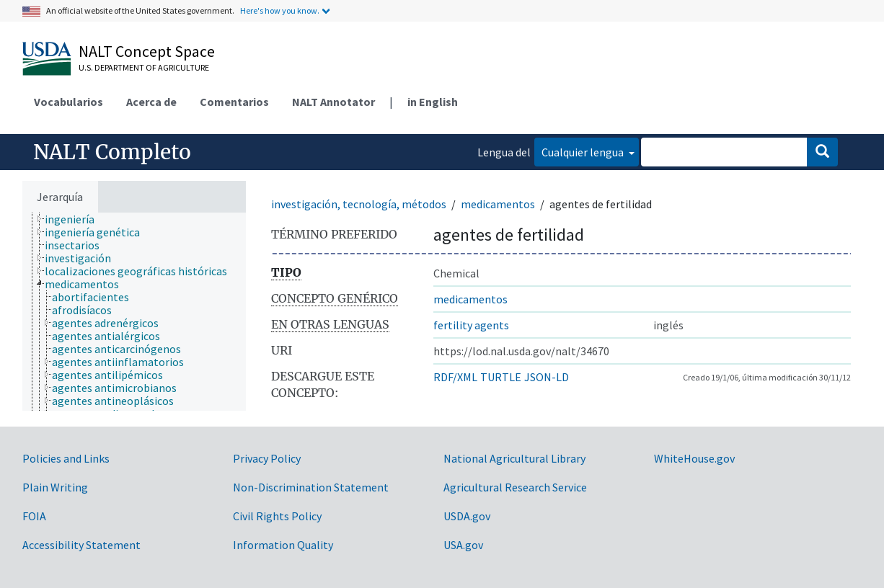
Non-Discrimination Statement (311, 487)
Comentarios (234, 102)
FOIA (34, 516)
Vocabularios (68, 102)
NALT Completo (112, 152)
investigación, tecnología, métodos (359, 204)
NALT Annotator (333, 102)
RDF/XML (455, 377)
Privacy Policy (267, 458)
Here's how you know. (280, 10)
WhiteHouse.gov (694, 458)
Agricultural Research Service (515, 487)
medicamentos (498, 204)
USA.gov (463, 545)
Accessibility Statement (81, 545)
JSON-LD (547, 377)
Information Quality (283, 545)
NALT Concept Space (147, 51)
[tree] (134, 312)
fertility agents (471, 325)
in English (433, 102)
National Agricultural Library (514, 458)
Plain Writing (55, 487)
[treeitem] (76, 219)
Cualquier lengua (584, 152)
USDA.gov (467, 516)
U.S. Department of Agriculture (144, 67)
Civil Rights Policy (277, 516)
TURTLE (501, 377)
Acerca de (151, 102)
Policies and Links (66, 458)
